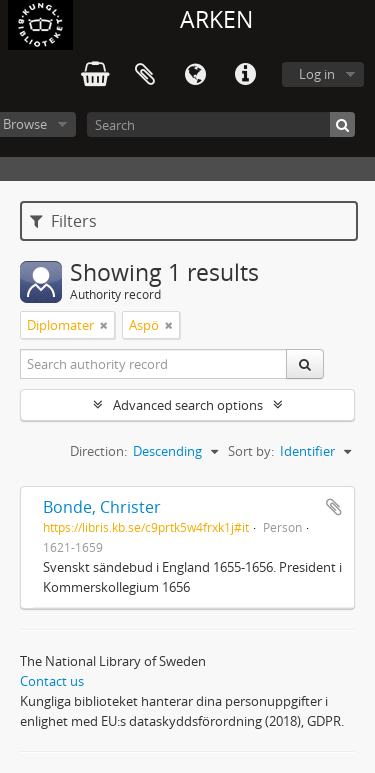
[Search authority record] (154, 364)
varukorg (95, 75)
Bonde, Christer (102, 507)
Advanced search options (188, 405)
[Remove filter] (104, 325)
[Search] (221, 124)
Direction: (98, 451)
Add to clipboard (334, 507)
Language (195, 75)
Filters (63, 221)
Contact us (52, 681)
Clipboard (145, 75)
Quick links (245, 75)
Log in (317, 74)
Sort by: (251, 451)
